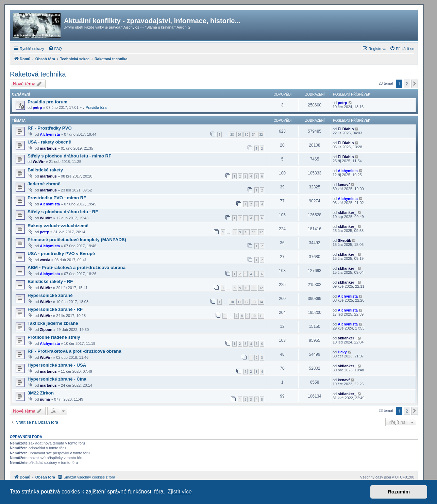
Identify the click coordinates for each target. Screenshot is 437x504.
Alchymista (50, 134)
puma (45, 399)
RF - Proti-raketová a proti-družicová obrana (74, 351)
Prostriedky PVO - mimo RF (57, 198)
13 (254, 302)
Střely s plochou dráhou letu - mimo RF (69, 156)
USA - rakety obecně (49, 142)
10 (247, 232)
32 (261, 135)
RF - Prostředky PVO (50, 128)
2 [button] (407, 84)
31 (254, 135)
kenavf (344, 185)
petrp (37, 107)
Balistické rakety (45, 170)
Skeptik (344, 240)
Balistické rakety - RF (50, 281)
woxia (45, 260)
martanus (48, 148)
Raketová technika (38, 74)
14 (261, 302)
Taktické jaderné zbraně (53, 323)
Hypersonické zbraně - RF (55, 309)
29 (239, 135)
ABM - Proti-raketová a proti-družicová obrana (77, 267)
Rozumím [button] (399, 492)
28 (232, 135)
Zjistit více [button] (180, 492)
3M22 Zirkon (41, 393)
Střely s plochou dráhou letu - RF (63, 212)
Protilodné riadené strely (54, 337)
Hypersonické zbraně (50, 295)
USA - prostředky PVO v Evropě (61, 254)
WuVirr (39, 162)
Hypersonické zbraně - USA (57, 365)
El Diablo (346, 129)
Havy (342, 352)
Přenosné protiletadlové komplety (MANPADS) (77, 240)
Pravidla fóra (96, 107)
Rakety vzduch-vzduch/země (58, 226)
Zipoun (46, 330)
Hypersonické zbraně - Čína (57, 379)
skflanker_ (347, 213)
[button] (415, 84)
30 (247, 135)
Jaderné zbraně (44, 184)
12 (261, 232)
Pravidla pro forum (47, 102)
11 (254, 232)
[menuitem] (55, 49)
